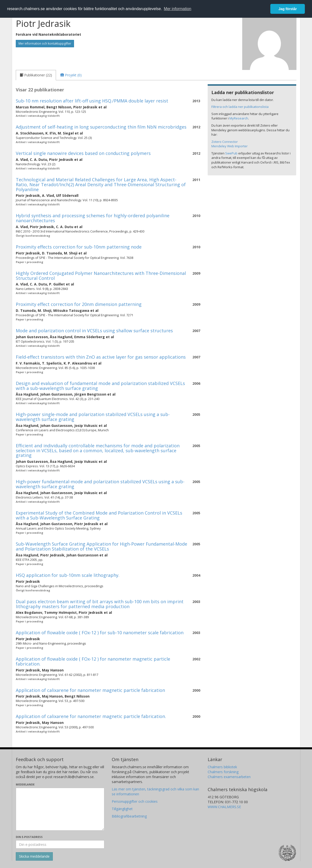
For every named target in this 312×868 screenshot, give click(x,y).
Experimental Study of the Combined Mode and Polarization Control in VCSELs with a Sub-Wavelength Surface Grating (99, 515)
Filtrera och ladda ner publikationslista (240, 107)
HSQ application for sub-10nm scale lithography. (68, 575)
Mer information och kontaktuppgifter (45, 43)
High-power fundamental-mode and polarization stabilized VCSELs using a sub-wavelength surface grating (100, 484)
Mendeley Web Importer (229, 146)
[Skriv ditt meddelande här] (60, 809)
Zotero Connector (225, 142)
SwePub (231, 153)
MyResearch (239, 118)
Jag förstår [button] (288, 9)
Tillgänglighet (122, 809)
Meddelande (25, 784)
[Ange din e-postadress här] (60, 844)
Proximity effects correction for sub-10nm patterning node (79, 247)
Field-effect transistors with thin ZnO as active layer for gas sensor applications (101, 357)
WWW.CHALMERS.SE (224, 807)
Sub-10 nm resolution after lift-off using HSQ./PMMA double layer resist (92, 101)
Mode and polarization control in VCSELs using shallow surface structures (94, 331)
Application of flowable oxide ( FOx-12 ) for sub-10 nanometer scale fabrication (100, 633)
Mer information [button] (177, 9)
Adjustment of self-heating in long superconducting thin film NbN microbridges (101, 127)
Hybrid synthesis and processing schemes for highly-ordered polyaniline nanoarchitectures (93, 218)
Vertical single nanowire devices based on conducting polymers (83, 153)
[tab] (36, 75)
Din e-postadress (29, 837)
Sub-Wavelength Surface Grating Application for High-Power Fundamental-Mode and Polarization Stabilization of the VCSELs (101, 546)
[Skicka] (34, 856)
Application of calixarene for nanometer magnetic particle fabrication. (91, 716)
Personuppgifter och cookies (135, 801)
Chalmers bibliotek (222, 767)
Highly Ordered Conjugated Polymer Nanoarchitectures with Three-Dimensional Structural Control (101, 276)
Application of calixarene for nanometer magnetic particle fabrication (90, 690)
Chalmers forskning (223, 772)
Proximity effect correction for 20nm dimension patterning (79, 304)
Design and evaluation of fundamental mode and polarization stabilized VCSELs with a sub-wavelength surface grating (100, 386)
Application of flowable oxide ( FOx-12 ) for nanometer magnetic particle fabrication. (93, 661)
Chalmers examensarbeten (229, 777)
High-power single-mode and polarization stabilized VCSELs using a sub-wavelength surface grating (93, 417)
